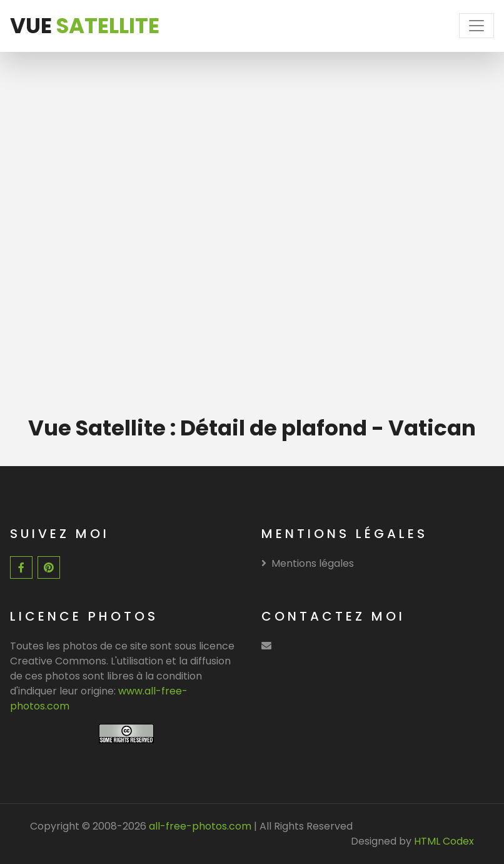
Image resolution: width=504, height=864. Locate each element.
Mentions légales (308, 563)
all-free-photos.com (199, 826)
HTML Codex (444, 841)
